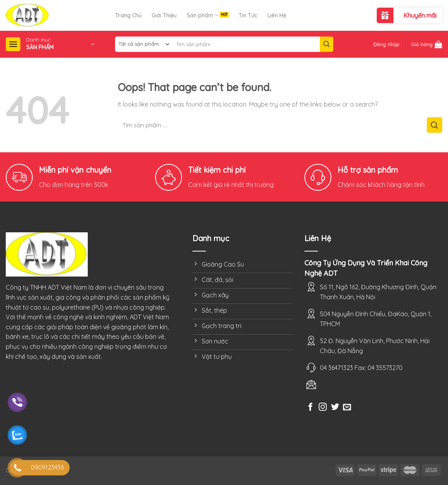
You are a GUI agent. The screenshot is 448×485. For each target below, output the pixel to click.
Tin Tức (248, 15)
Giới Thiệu (164, 15)
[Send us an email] (347, 407)
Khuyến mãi (420, 15)
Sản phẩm (202, 15)
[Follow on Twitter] (335, 407)
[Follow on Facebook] (310, 407)
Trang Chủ (128, 15)
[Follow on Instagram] (323, 407)
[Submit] (326, 44)
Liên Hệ (277, 15)
